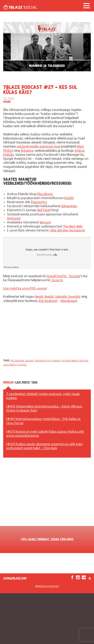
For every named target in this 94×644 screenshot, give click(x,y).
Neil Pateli (44, 210)
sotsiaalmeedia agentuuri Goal (38, 147)
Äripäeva (27, 151)
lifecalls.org (45, 194)
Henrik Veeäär (44, 297)
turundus (22, 365)
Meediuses (68, 301)
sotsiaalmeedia (69, 361)
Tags (34, 383)
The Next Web (73, 227)
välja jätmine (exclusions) (67, 231)
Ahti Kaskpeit (48, 301)
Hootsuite (14, 219)
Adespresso (69, 206)
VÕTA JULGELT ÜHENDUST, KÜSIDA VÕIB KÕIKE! (47, 539)
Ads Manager (17, 361)
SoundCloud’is (56, 276)
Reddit (69, 198)
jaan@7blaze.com (15, 578)
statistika (83, 361)
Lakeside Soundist (68, 297)
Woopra (45, 223)
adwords (29, 361)
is (57, 280)
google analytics (43, 361)
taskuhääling (10, 365)
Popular (8, 383)
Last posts (22, 383)
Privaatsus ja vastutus (47, 586)
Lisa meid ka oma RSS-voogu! (25, 289)
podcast (56, 361)
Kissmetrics (39, 202)
